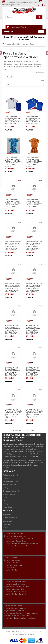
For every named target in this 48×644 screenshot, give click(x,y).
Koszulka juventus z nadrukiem (15, 536)
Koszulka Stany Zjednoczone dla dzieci (20, 44)
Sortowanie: (40, 73)
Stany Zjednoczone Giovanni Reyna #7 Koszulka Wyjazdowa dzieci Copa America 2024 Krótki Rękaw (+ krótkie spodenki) (33, 372)
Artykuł (6, 527)
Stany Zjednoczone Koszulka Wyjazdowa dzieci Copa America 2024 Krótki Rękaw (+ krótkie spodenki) (33, 120)
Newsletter (7, 524)
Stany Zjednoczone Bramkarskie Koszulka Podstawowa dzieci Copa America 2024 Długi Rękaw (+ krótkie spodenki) (13, 204)
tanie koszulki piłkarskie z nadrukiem (17, 616)
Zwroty (6, 488)
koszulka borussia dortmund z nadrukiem (18, 538)
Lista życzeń (7, 521)
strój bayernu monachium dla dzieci (16, 587)
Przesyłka (6, 478)
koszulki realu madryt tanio (13, 534)
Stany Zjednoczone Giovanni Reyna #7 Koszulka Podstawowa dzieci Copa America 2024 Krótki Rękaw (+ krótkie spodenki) (12, 372)
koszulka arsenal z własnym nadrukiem (18, 546)
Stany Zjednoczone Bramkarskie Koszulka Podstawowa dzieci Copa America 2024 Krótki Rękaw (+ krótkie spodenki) (13, 162)
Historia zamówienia (10, 518)
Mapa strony (7, 507)
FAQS (5, 501)
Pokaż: (42, 80)
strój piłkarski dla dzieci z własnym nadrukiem (20, 618)
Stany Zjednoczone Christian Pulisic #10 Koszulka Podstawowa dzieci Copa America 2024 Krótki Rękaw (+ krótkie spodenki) (12, 330)
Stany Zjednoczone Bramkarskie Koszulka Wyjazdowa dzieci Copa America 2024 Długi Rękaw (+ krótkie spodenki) (34, 204)
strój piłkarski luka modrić (13, 565)
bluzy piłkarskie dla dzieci (13, 606)
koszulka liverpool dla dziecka (14, 584)
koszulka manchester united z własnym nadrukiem (22, 543)
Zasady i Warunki (9, 494)
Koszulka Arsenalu (15, 456)
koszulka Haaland (10, 567)
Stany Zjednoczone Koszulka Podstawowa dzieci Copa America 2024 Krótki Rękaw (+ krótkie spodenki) (12, 120)
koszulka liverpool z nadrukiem (15, 541)
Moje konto (7, 515)
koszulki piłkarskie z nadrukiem (15, 608)
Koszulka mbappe (10, 558)
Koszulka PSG (27, 456)
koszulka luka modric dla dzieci (15, 592)
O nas (5, 497)
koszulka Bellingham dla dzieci (15, 594)
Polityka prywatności (10, 475)
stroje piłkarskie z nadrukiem (14, 611)
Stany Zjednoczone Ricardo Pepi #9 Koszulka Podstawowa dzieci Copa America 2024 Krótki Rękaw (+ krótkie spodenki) (13, 414)
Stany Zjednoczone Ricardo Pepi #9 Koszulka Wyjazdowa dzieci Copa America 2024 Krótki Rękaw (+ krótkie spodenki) (34, 414)
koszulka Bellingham (11, 570)
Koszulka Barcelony (19, 454)
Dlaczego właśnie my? (11, 491)
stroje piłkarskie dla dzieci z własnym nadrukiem (21, 613)
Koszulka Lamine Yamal (12, 560)
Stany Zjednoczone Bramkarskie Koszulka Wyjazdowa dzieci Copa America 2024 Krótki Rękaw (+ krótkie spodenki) (34, 162)
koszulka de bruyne (11, 563)
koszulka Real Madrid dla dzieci (15, 582)
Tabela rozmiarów (9, 485)
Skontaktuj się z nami (11, 481)
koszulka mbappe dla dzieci (14, 589)
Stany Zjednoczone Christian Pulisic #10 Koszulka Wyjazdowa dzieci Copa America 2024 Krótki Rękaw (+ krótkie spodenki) (33, 330)
